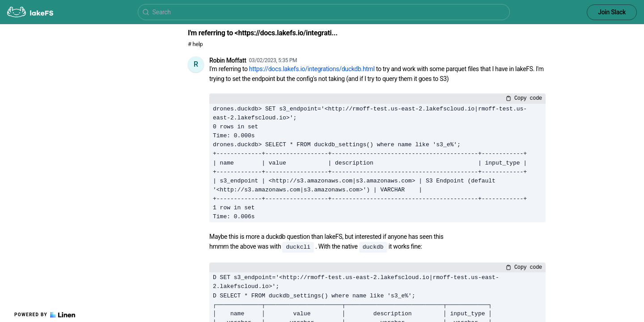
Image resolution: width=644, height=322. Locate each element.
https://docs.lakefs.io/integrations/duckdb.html (312, 69)
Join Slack (612, 12)
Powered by (45, 315)
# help (195, 44)
